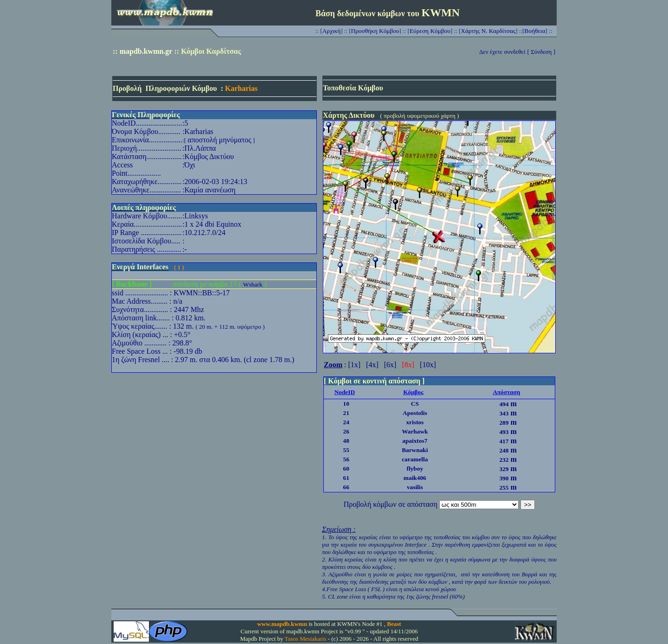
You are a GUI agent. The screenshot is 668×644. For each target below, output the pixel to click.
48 (346, 441)
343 (504, 413)
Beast (394, 624)
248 (504, 450)
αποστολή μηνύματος (219, 140)
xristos (415, 422)
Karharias (241, 88)
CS (415, 404)
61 (346, 478)
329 (504, 469)
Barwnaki (415, 450)
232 (504, 460)
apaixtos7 (415, 441)
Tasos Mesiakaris (306, 639)
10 (346, 404)
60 (346, 469)
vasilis (415, 487)
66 (346, 487)
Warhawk (415, 431)
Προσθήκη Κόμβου (375, 31)
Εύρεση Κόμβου (430, 31)
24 (346, 422)
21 (346, 413)
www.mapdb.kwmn (282, 624)
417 (504, 441)
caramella (415, 459)
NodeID (345, 392)
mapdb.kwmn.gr (146, 51)
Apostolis (415, 413)
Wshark (253, 284)
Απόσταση (506, 392)
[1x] (354, 365)
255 (504, 488)
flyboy (415, 469)
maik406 (415, 478)
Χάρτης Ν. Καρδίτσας (488, 31)
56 (346, 459)
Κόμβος (413, 392)
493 (504, 432)
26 (346, 431)
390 (504, 478)
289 (504, 423)
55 (346, 450)
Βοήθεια (535, 31)
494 (504, 404)
